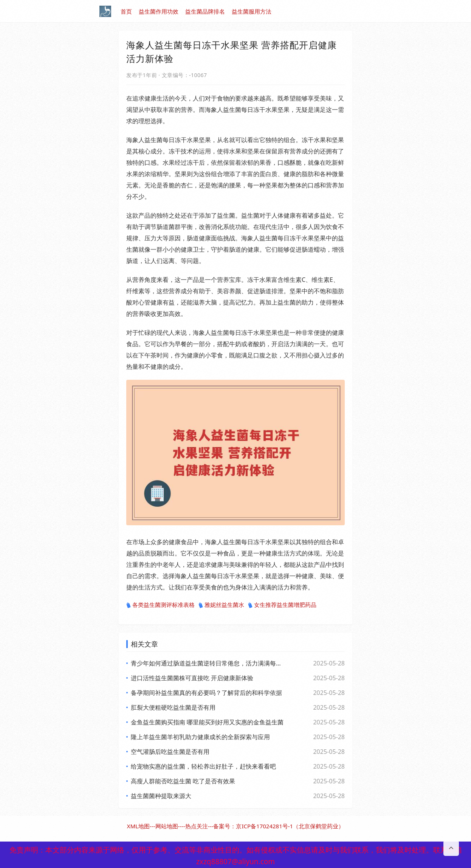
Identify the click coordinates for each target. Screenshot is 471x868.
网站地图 (167, 826)
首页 (126, 11)
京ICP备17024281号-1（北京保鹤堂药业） (290, 826)
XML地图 (138, 826)
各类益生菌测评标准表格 (160, 605)
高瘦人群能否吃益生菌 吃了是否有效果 (183, 781)
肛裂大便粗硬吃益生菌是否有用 (173, 707)
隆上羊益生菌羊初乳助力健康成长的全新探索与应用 (200, 737)
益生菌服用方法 (252, 11)
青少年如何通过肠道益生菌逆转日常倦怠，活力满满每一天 (207, 663)
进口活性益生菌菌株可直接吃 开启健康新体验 (192, 678)
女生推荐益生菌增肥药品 (282, 605)
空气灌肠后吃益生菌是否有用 (170, 752)
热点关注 (197, 826)
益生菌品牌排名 (205, 11)
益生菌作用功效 (159, 11)
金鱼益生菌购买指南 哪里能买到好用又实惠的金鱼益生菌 (207, 722)
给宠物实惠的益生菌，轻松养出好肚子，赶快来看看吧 (203, 766)
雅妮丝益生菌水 (221, 605)
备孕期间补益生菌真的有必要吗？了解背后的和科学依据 (206, 693)
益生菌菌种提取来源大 (161, 796)
